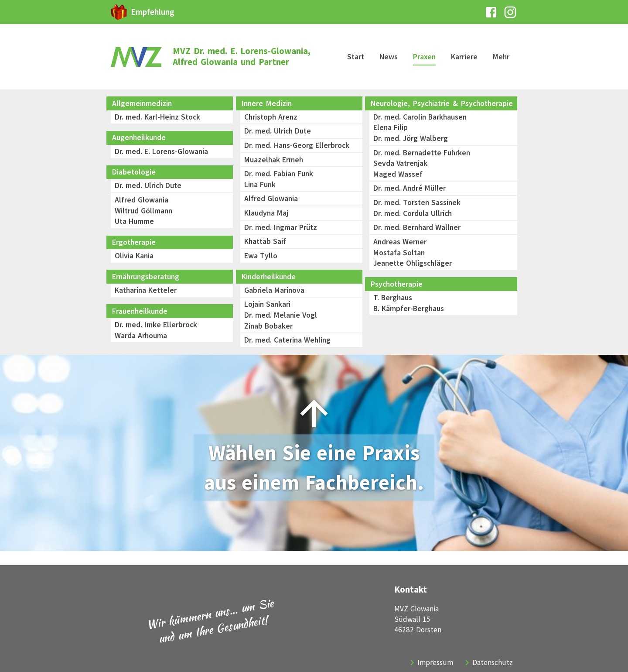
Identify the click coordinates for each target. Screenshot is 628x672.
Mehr (501, 57)
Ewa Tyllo (261, 256)
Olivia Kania (134, 256)
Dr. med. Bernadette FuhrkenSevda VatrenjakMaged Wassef (422, 163)
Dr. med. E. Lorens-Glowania (161, 151)
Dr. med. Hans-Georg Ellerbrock (297, 145)
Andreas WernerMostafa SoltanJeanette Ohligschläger (413, 252)
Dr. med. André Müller (410, 188)
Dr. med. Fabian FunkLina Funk (279, 179)
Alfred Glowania (271, 199)
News (389, 57)
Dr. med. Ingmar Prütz (281, 227)
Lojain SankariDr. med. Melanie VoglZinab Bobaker (281, 315)
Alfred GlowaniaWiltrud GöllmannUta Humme (143, 211)
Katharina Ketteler (146, 290)
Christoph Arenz (271, 117)
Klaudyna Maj (266, 213)
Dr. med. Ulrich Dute (148, 185)
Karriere (464, 57)
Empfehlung (153, 12)
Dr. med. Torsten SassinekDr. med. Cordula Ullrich (417, 208)
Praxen (424, 57)
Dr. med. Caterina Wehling (287, 340)
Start (356, 57)
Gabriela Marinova (274, 290)
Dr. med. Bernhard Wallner (417, 227)
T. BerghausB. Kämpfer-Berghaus (409, 303)
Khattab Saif (265, 241)
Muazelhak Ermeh (275, 160)
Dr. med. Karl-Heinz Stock (157, 117)
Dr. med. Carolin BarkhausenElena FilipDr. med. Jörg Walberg (420, 128)
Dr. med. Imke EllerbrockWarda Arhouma (156, 330)
